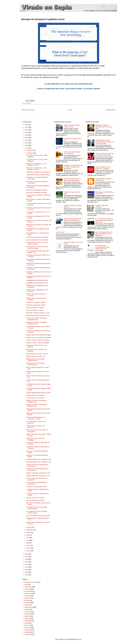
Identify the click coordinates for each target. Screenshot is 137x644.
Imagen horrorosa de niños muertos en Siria (72, 126)
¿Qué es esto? (60, 232)
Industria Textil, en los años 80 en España (38, 335)
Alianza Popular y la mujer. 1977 (36, 356)
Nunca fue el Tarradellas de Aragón (36, 190)
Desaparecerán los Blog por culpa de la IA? (104, 179)
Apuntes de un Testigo (31, 582)
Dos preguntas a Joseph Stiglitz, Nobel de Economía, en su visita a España (105, 142)
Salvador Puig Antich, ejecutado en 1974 (38, 473)
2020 (26, 140)
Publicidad (28, 621)
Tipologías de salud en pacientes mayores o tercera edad (104, 127)
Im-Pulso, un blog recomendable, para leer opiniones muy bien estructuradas (102, 248)
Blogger (79, 639)
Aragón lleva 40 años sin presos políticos (38, 172)
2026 (26, 125)
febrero (29, 548)
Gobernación (28, 607)
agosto (29, 532)
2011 (26, 567)
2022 (26, 135)
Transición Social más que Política (36, 487)
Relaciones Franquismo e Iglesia (36, 302)
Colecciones (28, 587)
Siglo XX (27, 625)
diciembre (30, 150)
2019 (26, 143)
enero (28, 551)
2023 (26, 132)
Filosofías (27, 603)
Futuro (26, 605)
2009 (26, 572)
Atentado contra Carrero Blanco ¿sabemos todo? (35, 360)
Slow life (27, 628)
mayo (28, 540)
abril (28, 543)
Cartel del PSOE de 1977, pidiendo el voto (39, 459)
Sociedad (27, 630)
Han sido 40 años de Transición (35, 498)
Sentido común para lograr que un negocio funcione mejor (104, 154)
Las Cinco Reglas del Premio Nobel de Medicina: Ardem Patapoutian (104, 234)
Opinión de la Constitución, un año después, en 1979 (36, 164)
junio (28, 538)
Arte (26, 584)
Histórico (27, 609)
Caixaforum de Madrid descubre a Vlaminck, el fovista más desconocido (73, 167)
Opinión (27, 619)
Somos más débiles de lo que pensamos (38, 516)
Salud (26, 623)
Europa (27, 600)
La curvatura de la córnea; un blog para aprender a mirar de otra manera (104, 220)
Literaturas (28, 614)
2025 (26, 127)
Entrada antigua (111, 110)
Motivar (27, 616)
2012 (26, 564)
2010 (26, 570)
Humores (27, 612)
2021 (26, 138)
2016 (26, 554)
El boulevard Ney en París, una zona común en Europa (37, 243)
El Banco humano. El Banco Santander (38, 340)
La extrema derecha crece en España (37, 237)
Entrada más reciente (28, 110)
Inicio (70, 110)
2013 (26, 562)
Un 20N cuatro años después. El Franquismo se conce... (36, 418)
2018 (26, 145)
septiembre (30, 530)
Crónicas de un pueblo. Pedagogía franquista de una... (36, 319)
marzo (28, 545)
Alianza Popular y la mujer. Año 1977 (37, 354)
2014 (26, 559)
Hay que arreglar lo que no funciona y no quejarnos (103, 168)
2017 (26, 148)
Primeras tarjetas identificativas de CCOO (38, 393)
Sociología (28, 632)
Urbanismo (28, 634)
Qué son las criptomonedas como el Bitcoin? (72, 153)
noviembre (30, 153)
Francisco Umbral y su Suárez (35, 308)
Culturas (28, 103)
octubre (29, 527)
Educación (28, 593)
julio (28, 535)
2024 (26, 130)
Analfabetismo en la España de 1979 (37, 280)
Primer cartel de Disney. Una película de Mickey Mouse (72, 179)
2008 (26, 575)
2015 (26, 557)
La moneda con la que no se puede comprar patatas (37, 508)
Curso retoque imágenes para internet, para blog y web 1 (73, 220)
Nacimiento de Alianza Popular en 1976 (38, 313)
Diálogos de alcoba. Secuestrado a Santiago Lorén (36, 401)
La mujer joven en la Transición (35, 395)
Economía (27, 591)
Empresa (27, 596)
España (27, 598)
